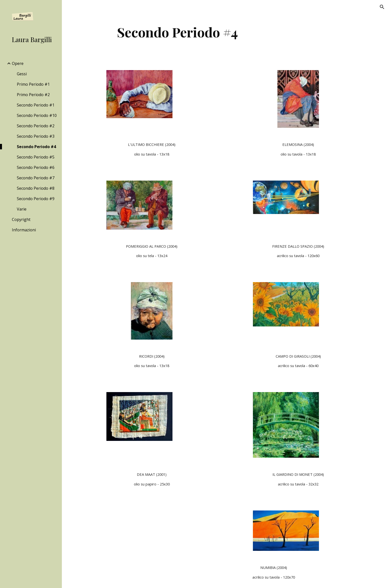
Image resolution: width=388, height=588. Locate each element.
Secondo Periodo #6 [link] (36, 167)
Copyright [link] (21, 219)
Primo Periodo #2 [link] (33, 95)
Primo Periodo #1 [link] (33, 84)
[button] (382, 7)
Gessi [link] (22, 74)
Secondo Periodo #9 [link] (36, 199)
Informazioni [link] (24, 230)
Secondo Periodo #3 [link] (36, 136)
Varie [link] (22, 209)
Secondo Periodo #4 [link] (36, 147)
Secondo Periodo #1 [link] (36, 105)
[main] (177, 32)
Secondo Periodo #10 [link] (37, 115)
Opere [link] (18, 63)
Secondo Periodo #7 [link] (36, 178)
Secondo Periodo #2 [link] (36, 126)
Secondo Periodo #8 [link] (36, 188)
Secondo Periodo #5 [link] (36, 157)
